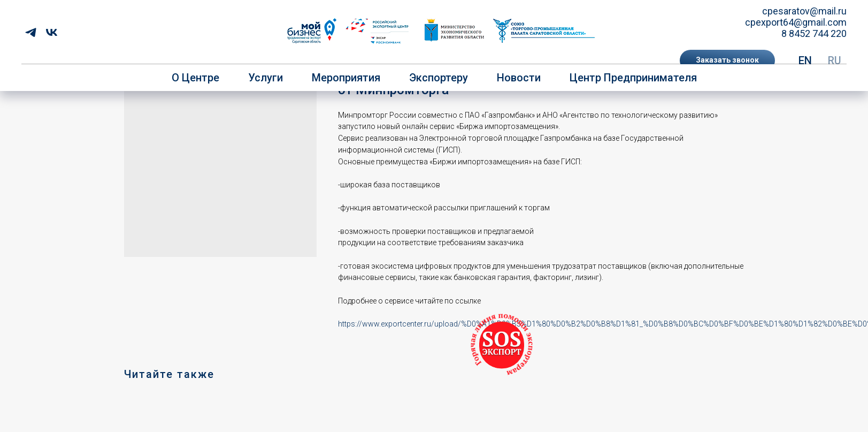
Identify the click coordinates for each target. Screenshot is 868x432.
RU (835, 60)
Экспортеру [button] (439, 78)
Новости (519, 78)
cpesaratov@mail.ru (804, 11)
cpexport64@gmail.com (796, 22)
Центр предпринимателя (633, 78)
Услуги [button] (266, 78)
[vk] (52, 32)
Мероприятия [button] (346, 78)
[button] (727, 60)
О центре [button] (195, 78)
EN (805, 60)
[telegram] (31, 32)
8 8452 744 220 (814, 33)
